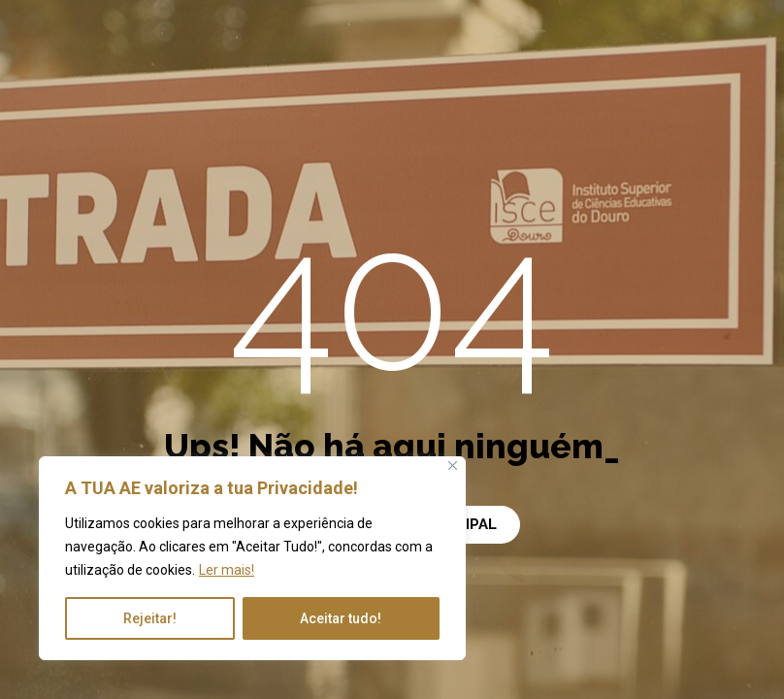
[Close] (453, 466)
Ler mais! (227, 570)
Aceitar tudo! (341, 618)
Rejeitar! (150, 618)
